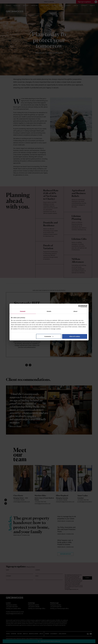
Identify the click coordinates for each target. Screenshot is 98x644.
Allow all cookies (75, 336)
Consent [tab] (23, 311)
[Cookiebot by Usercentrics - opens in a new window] (80, 306)
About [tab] (75, 311)
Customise (49, 336)
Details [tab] (49, 311)
